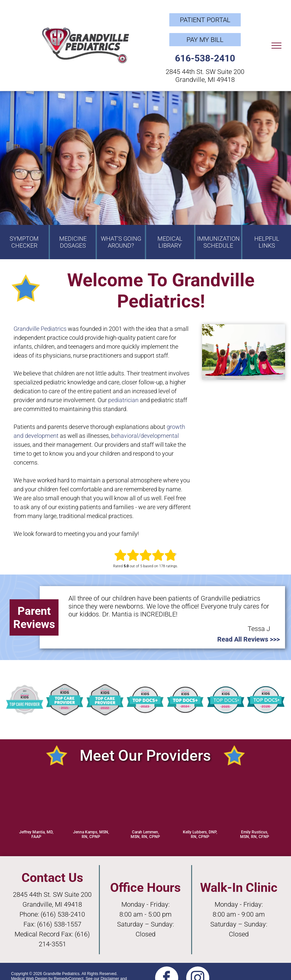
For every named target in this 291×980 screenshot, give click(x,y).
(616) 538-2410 (63, 914)
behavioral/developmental (145, 436)
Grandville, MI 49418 (205, 80)
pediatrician (123, 400)
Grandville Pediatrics (40, 329)
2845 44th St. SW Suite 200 (205, 72)
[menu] (276, 46)
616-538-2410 (205, 58)
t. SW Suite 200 (70, 894)
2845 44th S (30, 894)
